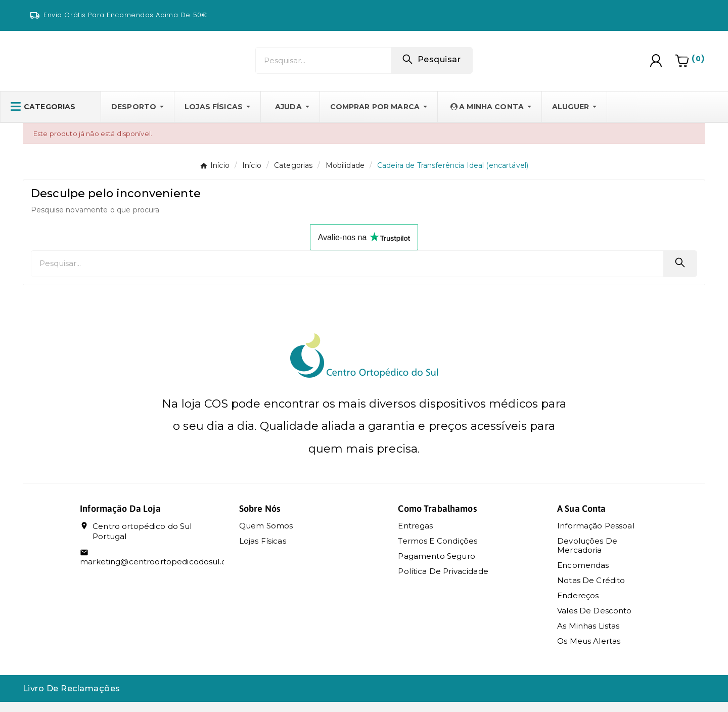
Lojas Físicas (263, 551)
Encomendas (583, 575)
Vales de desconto (595, 621)
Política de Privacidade (443, 581)
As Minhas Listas (588, 636)
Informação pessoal (596, 536)
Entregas (415, 536)
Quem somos (266, 536)
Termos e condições (438, 551)
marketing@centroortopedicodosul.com (160, 572)
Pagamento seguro (436, 566)
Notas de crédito (591, 590)
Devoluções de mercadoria (587, 555)
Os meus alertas (589, 651)
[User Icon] (657, 66)
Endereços (578, 606)
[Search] (431, 64)
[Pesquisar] (323, 65)
